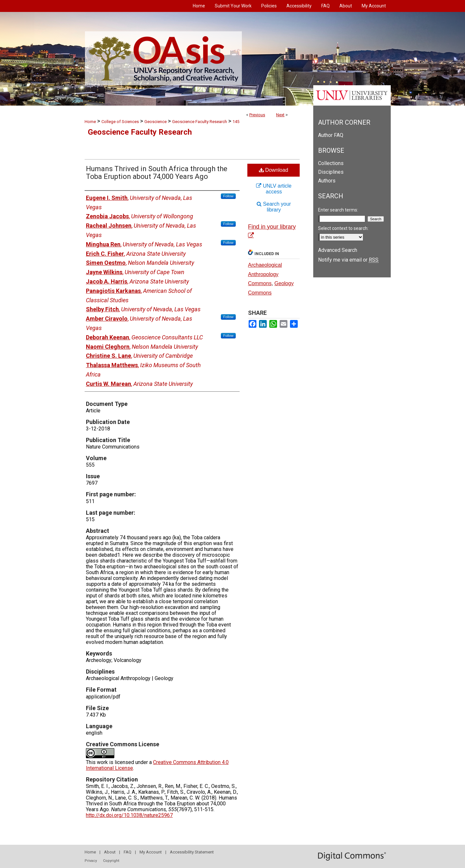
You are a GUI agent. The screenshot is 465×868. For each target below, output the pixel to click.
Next (280, 115)
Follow (228, 196)
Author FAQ (331, 135)
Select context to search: (343, 228)
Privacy (91, 861)
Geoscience (155, 122)
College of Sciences (120, 122)
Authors (327, 181)
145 (236, 122)
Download (274, 170)
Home (90, 122)
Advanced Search (338, 250)
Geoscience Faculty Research (200, 122)
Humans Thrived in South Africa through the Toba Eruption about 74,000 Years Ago (157, 173)
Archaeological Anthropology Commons (265, 274)
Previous (257, 115)
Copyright (111, 861)
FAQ (128, 852)
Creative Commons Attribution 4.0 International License (157, 765)
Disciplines (331, 172)
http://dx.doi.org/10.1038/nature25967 (129, 815)
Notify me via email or (348, 260)
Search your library (274, 207)
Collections (331, 163)
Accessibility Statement (192, 852)
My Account (151, 852)
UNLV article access (274, 189)
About (110, 852)
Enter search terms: (338, 210)
